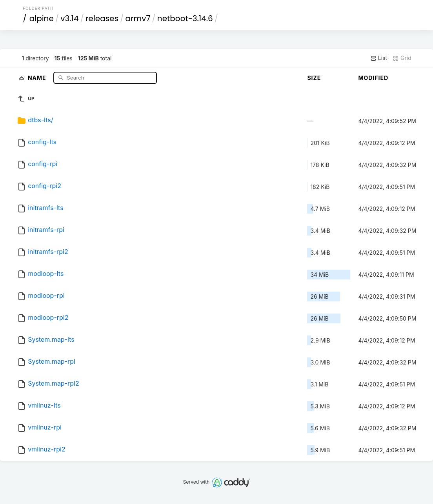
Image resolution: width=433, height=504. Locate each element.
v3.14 (69, 18)
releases (102, 18)
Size (314, 78)
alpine (42, 18)
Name (38, 77)
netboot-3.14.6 (185, 18)
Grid (402, 58)
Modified (373, 78)
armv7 (138, 18)
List (379, 58)
